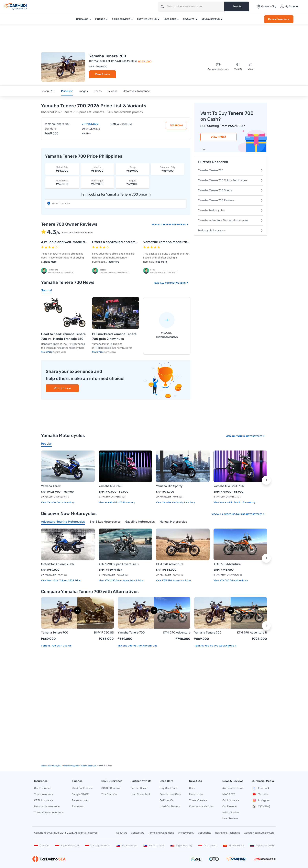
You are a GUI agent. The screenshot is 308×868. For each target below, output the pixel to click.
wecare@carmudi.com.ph (259, 833)
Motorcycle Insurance (136, 91)
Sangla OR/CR (80, 794)
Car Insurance (43, 788)
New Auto (189, 19)
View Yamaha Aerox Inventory (58, 502)
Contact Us (138, 833)
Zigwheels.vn (234, 845)
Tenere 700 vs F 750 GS (56, 646)
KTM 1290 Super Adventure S (119, 564)
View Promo (103, 74)
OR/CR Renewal (111, 788)
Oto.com (42, 845)
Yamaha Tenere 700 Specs (231, 190)
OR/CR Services (121, 19)
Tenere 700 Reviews (176, 225)
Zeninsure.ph (154, 845)
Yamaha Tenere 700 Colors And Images (231, 180)
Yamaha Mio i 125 (110, 486)
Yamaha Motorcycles (231, 210)
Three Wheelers (198, 800)
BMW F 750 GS (104, 633)
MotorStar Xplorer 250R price (64, 580)
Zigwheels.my (181, 845)
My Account (289, 6)
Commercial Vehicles (201, 806)
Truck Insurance (44, 794)
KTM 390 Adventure (170, 564)
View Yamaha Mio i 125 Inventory (117, 502)
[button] (266, 480)
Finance (100, 19)
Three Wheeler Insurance (49, 812)
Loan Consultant (140, 794)
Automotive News (177, 283)
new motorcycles (55, 766)
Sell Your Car (167, 800)
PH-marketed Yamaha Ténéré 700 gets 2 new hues (114, 336)
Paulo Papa (47, 352)
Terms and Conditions (161, 833)
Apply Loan (145, 61)
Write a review (62, 388)
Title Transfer (109, 794)
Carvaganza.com (98, 845)
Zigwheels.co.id (67, 845)
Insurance (82, 19)
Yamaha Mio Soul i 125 (229, 486)
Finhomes (78, 806)
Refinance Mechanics (228, 833)
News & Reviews (211, 19)
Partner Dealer (139, 788)
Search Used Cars (170, 794)
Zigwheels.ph (127, 845)
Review (112, 91)
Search (236, 6)
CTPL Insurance (44, 800)
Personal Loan (80, 800)
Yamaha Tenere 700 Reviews (231, 200)
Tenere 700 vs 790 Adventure (138, 646)
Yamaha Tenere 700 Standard (57, 126)
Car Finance (229, 806)
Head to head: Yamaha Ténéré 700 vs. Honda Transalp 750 (63, 336)
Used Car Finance (82, 788)
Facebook (261, 788)
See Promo (176, 125)
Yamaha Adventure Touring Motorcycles (231, 220)
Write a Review (231, 812)
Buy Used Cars (168, 788)
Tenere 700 (48, 91)
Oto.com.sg (208, 845)
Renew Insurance (279, 19)
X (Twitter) (261, 806)
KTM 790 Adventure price (234, 580)
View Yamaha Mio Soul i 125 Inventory (234, 502)
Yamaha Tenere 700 (231, 170)
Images (83, 91)
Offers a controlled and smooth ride (121, 242)
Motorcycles (196, 794)
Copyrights (205, 833)
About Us (122, 833)
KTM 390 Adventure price (176, 580)
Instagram (261, 800)
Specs (98, 91)
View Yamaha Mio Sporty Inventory (176, 502)
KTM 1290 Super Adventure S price (124, 580)
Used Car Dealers (170, 806)
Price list (67, 91)
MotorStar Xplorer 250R (58, 564)
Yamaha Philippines (71, 766)
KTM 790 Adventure (227, 564)
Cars (192, 788)
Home (43, 766)
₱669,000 (62, 169)
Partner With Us (147, 19)
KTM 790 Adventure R (252, 633)
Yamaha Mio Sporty (169, 486)
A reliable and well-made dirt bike (69, 242)
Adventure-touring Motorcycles (243, 514)
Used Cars (170, 19)
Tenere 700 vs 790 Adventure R (215, 646)
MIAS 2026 (229, 794)
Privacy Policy (186, 833)
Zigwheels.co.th (262, 845)
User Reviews (230, 818)
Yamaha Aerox (51, 486)
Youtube (260, 794)
